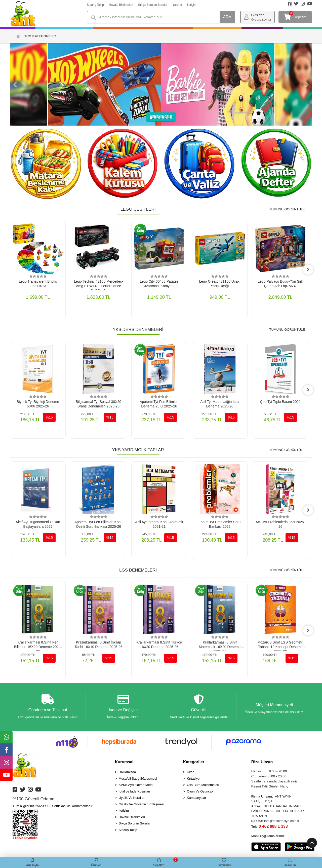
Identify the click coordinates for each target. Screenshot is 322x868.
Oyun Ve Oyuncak (200, 791)
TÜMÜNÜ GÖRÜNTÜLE (287, 209)
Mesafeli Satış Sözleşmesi (138, 779)
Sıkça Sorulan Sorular (153, 5)
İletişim (192, 5)
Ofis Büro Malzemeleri (203, 785)
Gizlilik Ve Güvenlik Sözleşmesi (142, 804)
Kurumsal (124, 762)
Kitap (191, 772)
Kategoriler (194, 762)
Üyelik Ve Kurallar (132, 798)
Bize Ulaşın (262, 762)
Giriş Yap (258, 15)
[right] (308, 270)
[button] (15, 84)
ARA (227, 17)
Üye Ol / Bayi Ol (261, 20)
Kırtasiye (193, 779)
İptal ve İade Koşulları (134, 791)
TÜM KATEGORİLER (36, 36)
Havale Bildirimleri (121, 5)
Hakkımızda (127, 772)
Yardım (177, 5)
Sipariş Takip (95, 5)
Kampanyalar (197, 798)
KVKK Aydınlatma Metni (136, 785)
